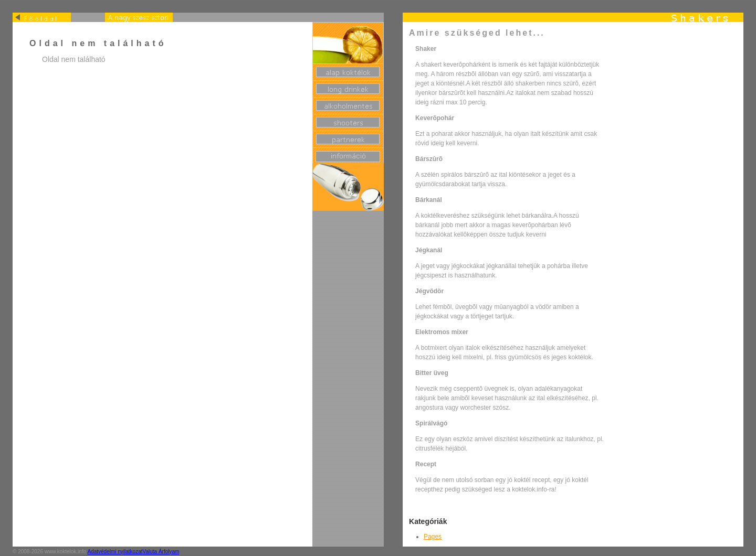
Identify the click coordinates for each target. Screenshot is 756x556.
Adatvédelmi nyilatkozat (115, 552)
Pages (433, 537)
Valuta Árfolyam (161, 552)
